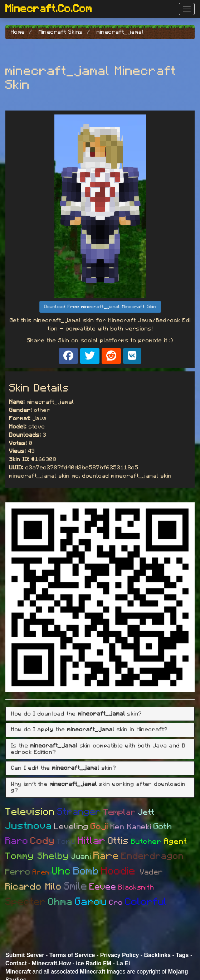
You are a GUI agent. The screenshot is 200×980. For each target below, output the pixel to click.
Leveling (71, 827)
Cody (43, 841)
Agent (175, 842)
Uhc (62, 871)
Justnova (29, 826)
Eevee (103, 887)
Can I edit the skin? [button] (64, 768)
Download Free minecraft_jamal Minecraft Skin (100, 307)
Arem (41, 872)
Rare (106, 856)
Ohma (60, 902)
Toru (66, 842)
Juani (81, 857)
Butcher (146, 842)
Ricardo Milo (33, 887)
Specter (26, 902)
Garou (91, 902)
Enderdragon (153, 856)
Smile (75, 887)
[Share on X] (90, 356)
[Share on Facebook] (68, 356)
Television (30, 812)
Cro (116, 903)
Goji (99, 827)
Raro (17, 841)
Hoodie (121, 871)
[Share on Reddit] (111, 356)
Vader (152, 872)
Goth (163, 827)
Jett (146, 813)
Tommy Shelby (37, 856)
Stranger (79, 812)
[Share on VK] (132, 356)
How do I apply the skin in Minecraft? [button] (89, 730)
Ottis (118, 841)
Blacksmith (136, 887)
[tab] (100, 714)
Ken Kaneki (131, 827)
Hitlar (92, 841)
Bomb (86, 871)
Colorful (146, 902)
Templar (120, 812)
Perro (18, 872)
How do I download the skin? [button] (77, 714)
